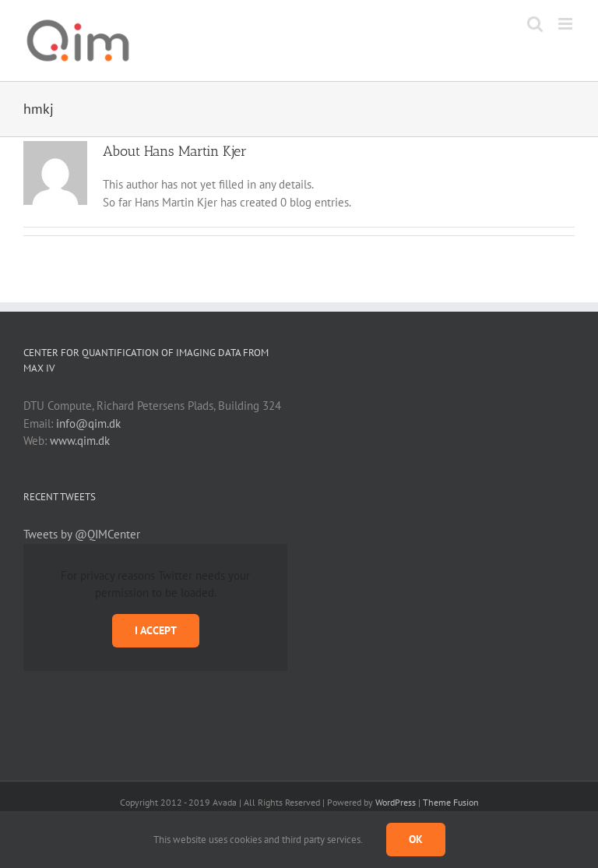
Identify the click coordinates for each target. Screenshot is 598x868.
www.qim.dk (80, 441)
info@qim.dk (88, 423)
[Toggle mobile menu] (566, 24)
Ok (416, 839)
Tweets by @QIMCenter (82, 534)
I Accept (156, 630)
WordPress (396, 802)
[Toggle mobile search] (535, 24)
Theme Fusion (451, 802)
